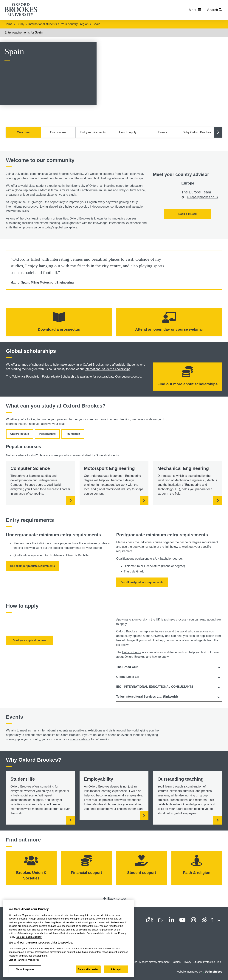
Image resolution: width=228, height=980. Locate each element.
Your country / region (75, 24)
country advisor (80, 739)
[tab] (169, 667)
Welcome (23, 132)
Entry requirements (93, 132)
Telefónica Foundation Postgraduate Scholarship (44, 377)
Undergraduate (20, 434)
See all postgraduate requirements (142, 582)
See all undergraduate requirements (33, 566)
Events (163, 132)
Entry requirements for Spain (24, 32)
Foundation (73, 434)
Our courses (58, 132)
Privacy (187, 962)
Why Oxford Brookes (197, 132)
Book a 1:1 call (187, 214)
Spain (96, 24)
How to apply (128, 132)
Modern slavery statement (154, 962)
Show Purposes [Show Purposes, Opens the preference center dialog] (25, 969)
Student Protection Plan (207, 962)
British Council (132, 652)
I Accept (116, 969)
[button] (169, 667)
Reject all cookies (88, 969)
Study (20, 24)
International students (43, 24)
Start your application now (29, 640)
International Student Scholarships (108, 369)
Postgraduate (47, 434)
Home (8, 24)
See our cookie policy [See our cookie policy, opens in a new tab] (29, 937)
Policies (176, 962)
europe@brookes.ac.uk (203, 197)
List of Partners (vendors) (24, 960)
